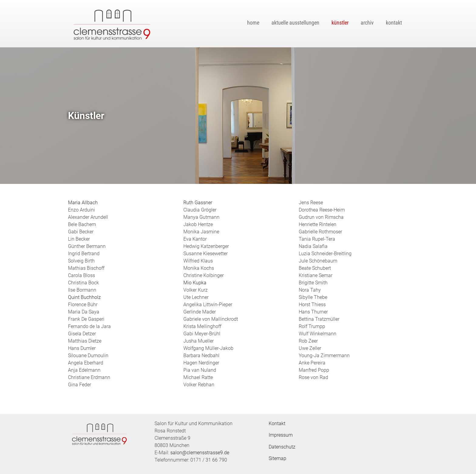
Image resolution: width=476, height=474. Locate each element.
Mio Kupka (195, 283)
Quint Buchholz (84, 297)
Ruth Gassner (198, 203)
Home (253, 23)
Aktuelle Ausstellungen (295, 23)
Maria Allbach (83, 203)
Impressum (281, 435)
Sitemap (277, 458)
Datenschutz (282, 447)
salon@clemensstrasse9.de (200, 453)
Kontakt (394, 23)
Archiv (367, 23)
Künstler (340, 23)
